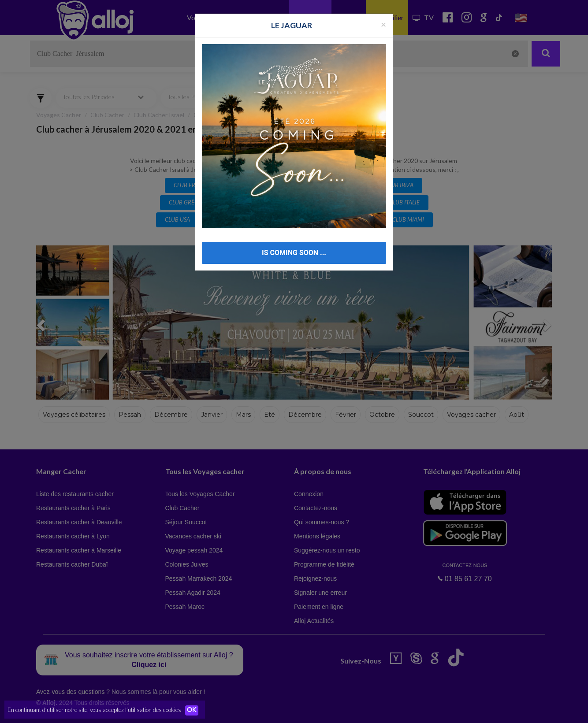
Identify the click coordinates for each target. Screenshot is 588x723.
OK (194, 710)
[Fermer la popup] (383, 24)
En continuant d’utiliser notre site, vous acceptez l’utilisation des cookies (94, 710)
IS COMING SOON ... (294, 253)
